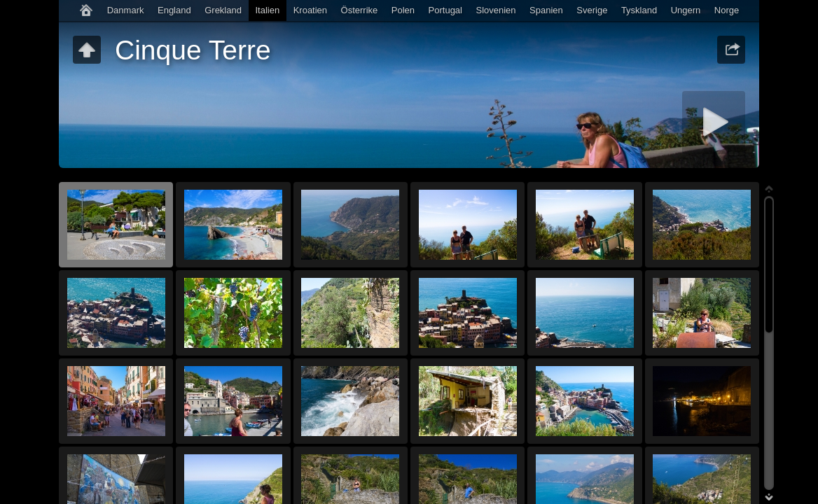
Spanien (546, 10)
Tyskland (639, 10)
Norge (727, 10)
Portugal (445, 10)
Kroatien (310, 10)
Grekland (223, 10)
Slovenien (495, 10)
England (174, 10)
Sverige (592, 10)
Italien (267, 10)
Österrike (360, 10)
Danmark (126, 10)
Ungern (686, 10)
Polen (403, 10)
